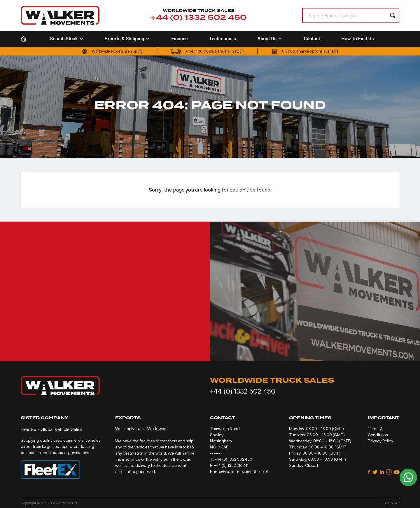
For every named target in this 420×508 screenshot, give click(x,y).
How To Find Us (357, 39)
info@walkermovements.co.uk (242, 472)
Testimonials (223, 39)
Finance (180, 39)
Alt (397, 503)
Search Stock (67, 39)
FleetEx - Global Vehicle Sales (51, 429)
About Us (270, 39)
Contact (312, 39)
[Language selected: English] (396, 39)
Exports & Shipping (127, 39)
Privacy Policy (380, 441)
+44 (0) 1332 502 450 (199, 18)
